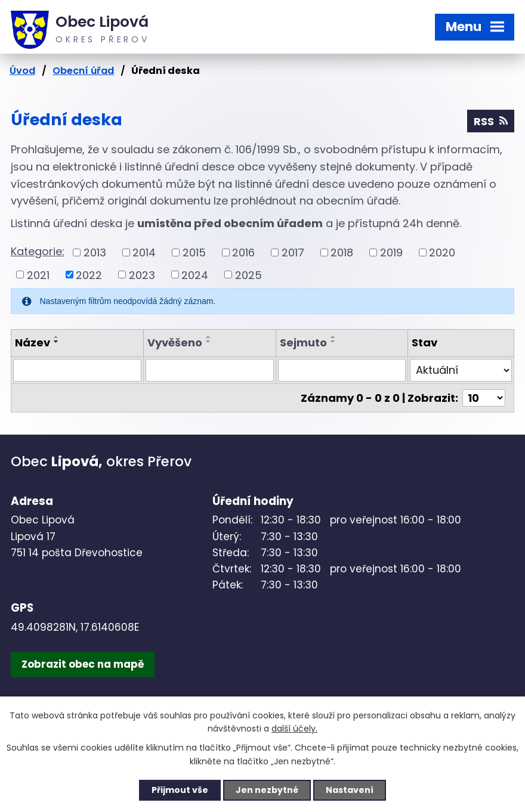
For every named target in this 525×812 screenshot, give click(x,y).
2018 (342, 252)
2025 (248, 275)
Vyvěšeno (175, 343)
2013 (95, 252)
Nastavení (350, 790)
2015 (194, 252)
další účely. (294, 729)
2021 (38, 275)
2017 (293, 252)
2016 (243, 252)
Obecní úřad (83, 71)
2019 (391, 252)
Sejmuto (303, 343)
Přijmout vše (180, 790)
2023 (142, 275)
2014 (144, 252)
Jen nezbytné (267, 790)
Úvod (22, 71)
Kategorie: (38, 251)
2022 (89, 275)
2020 (442, 252)
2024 (195, 275)
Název (33, 343)
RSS (491, 121)
